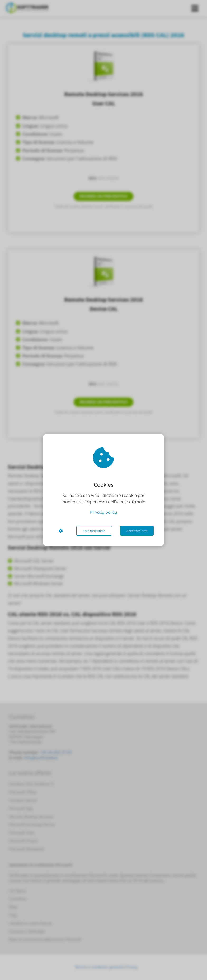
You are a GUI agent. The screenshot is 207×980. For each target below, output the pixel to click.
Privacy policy (103, 512)
